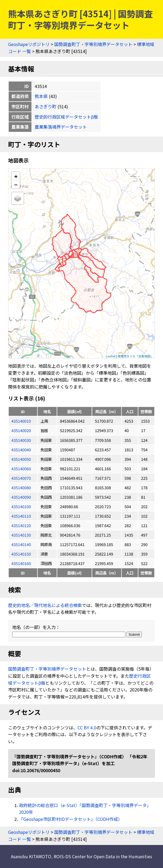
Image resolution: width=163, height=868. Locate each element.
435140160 (21, 563)
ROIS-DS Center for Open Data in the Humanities (103, 856)
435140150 (21, 554)
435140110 (21, 516)
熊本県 (41, 96)
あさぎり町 (46, 106)
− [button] (16, 184)
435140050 (21, 459)
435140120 (21, 525)
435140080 (21, 487)
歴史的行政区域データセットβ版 (66, 117)
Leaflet (111, 356)
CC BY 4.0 (87, 727)
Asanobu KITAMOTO (31, 856)
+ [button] (16, 176)
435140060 (21, 469)
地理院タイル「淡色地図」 (135, 356)
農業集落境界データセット (61, 127)
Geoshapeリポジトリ (29, 44)
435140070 (21, 478)
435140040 (21, 450)
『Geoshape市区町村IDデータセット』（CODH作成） (71, 819)
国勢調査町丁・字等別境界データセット (93, 44)
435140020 (21, 430)
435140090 (21, 497)
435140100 (21, 506)
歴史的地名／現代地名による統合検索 (45, 605)
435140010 (21, 421)
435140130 (21, 535)
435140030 (21, 440)
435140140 (21, 544)
